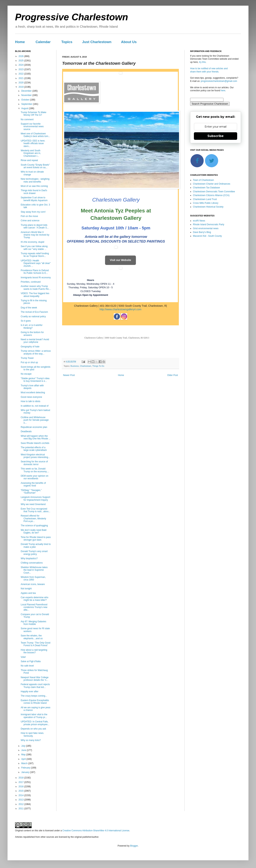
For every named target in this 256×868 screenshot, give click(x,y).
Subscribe (216, 136)
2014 (21, 795)
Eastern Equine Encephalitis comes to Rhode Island (35, 702)
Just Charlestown (97, 42)
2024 (21, 65)
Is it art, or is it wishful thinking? (32, 326)
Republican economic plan (34, 427)
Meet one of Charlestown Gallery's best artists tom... (35, 135)
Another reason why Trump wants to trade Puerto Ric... (36, 288)
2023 (21, 69)
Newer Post (69, 375)
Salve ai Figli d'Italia (31, 661)
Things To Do (98, 366)
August (25, 108)
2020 (21, 83)
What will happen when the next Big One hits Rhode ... (36, 437)
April (24, 759)
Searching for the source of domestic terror (34, 463)
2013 (21, 800)
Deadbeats (26, 431)
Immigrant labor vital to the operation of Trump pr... (34, 716)
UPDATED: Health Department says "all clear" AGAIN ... (36, 263)
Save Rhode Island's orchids (35, 443)
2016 (21, 787)
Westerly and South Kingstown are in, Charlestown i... (31, 153)
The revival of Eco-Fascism (34, 312)
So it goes (26, 321)
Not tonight (26, 589)
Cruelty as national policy (33, 316)
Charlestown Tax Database (206, 188)
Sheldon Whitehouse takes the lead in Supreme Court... (34, 570)
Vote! (23, 657)
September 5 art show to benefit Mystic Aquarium (34, 199)
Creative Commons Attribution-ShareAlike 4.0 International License (96, 831)
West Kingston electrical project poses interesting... (35, 456)
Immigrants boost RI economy (36, 278)
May (24, 755)
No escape (26, 374)
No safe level (27, 666)
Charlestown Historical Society (208, 207)
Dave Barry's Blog (202, 232)
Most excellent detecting (33, 393)
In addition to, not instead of (35, 406)
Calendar (43, 42)
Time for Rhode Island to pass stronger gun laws (36, 539)
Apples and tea (28, 593)
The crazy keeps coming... (34, 696)
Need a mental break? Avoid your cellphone (35, 341)
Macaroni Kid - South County (207, 236)
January (26, 772)
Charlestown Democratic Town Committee (214, 192)
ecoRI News (199, 221)
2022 (21, 74)
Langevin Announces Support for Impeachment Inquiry (35, 498)
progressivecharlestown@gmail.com (219, 81)
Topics (67, 42)
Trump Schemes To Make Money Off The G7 (34, 114)
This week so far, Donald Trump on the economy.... (35, 470)
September (27, 104)
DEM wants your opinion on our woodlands (35, 477)
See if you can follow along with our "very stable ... (34, 248)
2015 (21, 791)
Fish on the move (29, 216)
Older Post (173, 375)
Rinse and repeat (29, 160)
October (26, 100)
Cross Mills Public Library (206, 203)
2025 (21, 61)
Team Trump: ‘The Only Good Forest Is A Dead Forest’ (35, 644)
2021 (21, 78)
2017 (21, 782)
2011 (21, 809)
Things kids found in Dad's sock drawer (34, 192)
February (26, 768)
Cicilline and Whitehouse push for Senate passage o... (35, 420)
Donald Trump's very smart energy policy (34, 553)
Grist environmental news (206, 228)
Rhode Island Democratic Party (209, 224)
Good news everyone (31, 397)
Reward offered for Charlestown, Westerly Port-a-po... (33, 518)
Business (75, 366)
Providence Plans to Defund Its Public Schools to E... (35, 272)
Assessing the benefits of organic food (33, 484)
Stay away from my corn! (33, 212)
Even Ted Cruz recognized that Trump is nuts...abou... (35, 510)
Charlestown (85, 366)
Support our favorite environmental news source (32, 127)
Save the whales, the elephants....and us (32, 637)
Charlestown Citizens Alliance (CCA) (211, 195)
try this (202, 62)
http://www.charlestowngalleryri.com (121, 309)
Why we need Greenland (33, 504)
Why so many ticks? (31, 740)
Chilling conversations (32, 563)
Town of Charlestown (203, 180)
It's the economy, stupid (32, 242)
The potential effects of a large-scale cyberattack (34, 449)
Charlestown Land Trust (205, 199)
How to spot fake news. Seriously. (32, 734)
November (27, 95)
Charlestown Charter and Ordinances (212, 184)
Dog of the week (29, 308)
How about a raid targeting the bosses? (34, 651)
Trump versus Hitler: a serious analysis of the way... (36, 352)
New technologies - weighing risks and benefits (35, 180)
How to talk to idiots (30, 401)
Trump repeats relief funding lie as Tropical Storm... (35, 255)
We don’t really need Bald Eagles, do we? (34, 531)
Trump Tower (27, 358)
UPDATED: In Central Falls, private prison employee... (35, 723)
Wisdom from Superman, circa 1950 (33, 578)
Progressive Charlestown (72, 17)
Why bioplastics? (29, 558)
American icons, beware (33, 584)
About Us (129, 42)
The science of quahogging (34, 526)
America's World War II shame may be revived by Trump (35, 235)
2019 (21, 87)
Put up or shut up (29, 362)
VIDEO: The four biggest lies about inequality (35, 295)
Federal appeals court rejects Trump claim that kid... (35, 686)
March (25, 763)
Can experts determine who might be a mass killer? (35, 599)
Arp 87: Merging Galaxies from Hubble (33, 623)
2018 (21, 778)
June (24, 750)
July (24, 746)
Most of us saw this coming (34, 186)
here (223, 91)
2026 (21, 56)
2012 (21, 804)
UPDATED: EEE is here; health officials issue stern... (33, 143)
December (27, 91)
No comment (27, 119)
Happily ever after (30, 692)
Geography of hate (30, 347)
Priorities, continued (31, 282)
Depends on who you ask (33, 729)
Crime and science (30, 221)
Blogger (134, 846)
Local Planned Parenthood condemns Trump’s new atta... (34, 607)
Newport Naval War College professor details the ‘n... (35, 679)
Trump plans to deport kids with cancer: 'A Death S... (35, 226)
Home (20, 42)
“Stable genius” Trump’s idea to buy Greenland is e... (35, 380)
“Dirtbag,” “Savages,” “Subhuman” (31, 491)
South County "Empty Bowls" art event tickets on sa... (35, 166)
